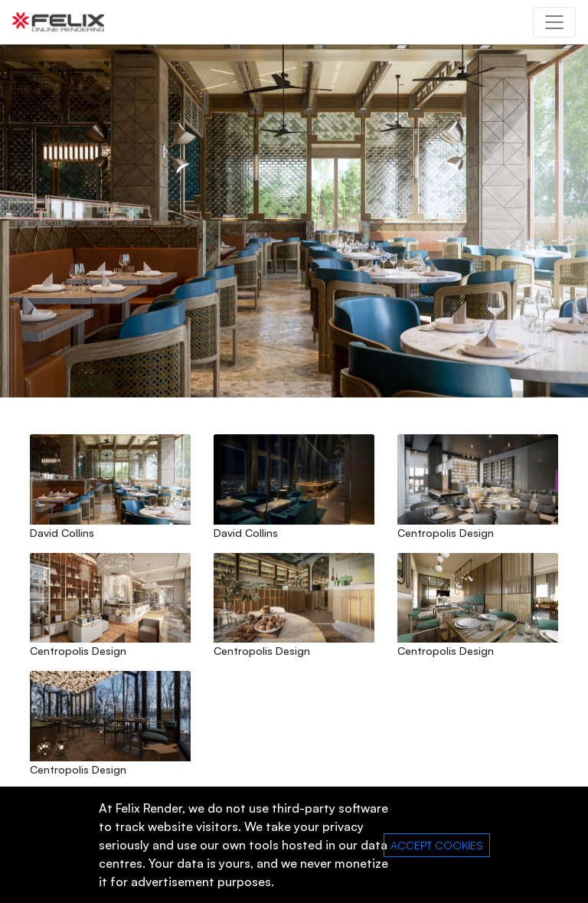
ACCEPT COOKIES (437, 845)
